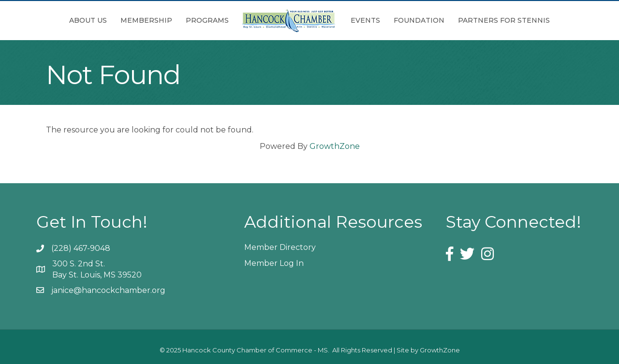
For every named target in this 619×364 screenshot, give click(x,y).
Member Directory (280, 247)
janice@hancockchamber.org (108, 290)
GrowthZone (335, 146)
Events (365, 20)
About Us (88, 20)
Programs (207, 20)
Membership (146, 20)
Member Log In (274, 263)
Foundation (419, 20)
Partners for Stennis (504, 20)
